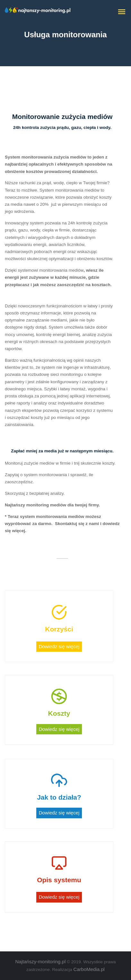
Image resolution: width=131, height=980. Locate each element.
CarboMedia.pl (89, 969)
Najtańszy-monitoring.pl (41, 962)
